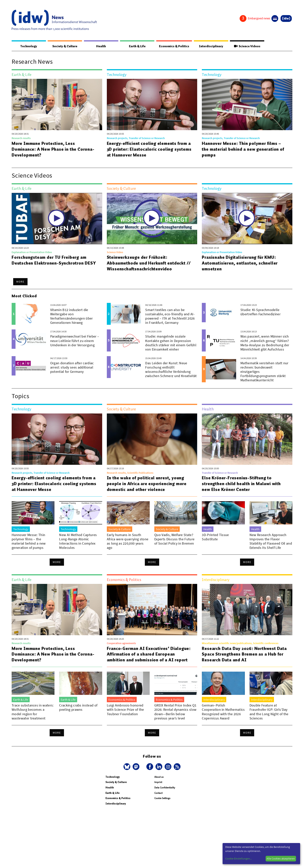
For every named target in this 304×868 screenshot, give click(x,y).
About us (159, 777)
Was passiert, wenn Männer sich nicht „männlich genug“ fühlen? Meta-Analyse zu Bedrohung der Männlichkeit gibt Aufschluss (265, 343)
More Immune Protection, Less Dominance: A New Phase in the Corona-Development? (53, 149)
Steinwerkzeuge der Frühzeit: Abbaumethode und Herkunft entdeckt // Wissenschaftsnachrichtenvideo (149, 263)
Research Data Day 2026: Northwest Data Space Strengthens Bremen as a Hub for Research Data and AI (245, 654)
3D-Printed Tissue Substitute (215, 537)
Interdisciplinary (211, 46)
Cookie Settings (162, 798)
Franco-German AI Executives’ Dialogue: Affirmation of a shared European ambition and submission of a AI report (149, 654)
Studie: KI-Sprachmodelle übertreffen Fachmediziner (260, 312)
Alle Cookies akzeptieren (281, 859)
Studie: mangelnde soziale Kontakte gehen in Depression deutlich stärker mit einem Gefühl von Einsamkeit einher (171, 343)
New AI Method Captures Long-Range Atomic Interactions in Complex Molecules (78, 541)
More (20, 282)
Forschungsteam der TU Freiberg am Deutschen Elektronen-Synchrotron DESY (54, 260)
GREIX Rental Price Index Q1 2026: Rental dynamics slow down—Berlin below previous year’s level (175, 712)
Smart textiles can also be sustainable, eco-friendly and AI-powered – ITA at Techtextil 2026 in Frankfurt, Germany (170, 316)
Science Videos (247, 46)
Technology (29, 46)
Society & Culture (65, 46)
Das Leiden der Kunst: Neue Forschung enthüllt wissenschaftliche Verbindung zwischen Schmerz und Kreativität (171, 370)
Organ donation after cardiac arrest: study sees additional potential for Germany (72, 367)
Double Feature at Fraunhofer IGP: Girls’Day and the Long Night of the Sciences (269, 712)
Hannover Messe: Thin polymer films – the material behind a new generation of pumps (243, 149)
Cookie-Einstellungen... (238, 859)
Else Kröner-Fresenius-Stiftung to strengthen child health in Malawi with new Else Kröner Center (241, 484)
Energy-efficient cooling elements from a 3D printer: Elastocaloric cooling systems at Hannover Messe (150, 149)
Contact (158, 793)
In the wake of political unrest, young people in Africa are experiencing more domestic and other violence (147, 484)
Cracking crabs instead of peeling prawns (78, 708)
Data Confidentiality (165, 788)
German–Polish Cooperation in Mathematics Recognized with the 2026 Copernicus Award (223, 712)
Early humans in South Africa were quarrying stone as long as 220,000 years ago (128, 541)
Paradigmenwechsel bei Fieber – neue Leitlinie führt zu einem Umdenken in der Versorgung (75, 341)
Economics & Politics (174, 46)
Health (101, 46)
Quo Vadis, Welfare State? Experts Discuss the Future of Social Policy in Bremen (174, 539)
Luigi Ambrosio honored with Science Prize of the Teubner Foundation (125, 710)
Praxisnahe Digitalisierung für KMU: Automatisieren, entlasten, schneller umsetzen (240, 263)
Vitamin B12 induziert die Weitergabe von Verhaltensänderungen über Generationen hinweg (72, 316)
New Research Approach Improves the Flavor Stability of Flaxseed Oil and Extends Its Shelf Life (271, 541)
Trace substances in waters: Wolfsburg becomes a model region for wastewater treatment (33, 712)
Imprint (158, 782)
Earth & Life (137, 46)
